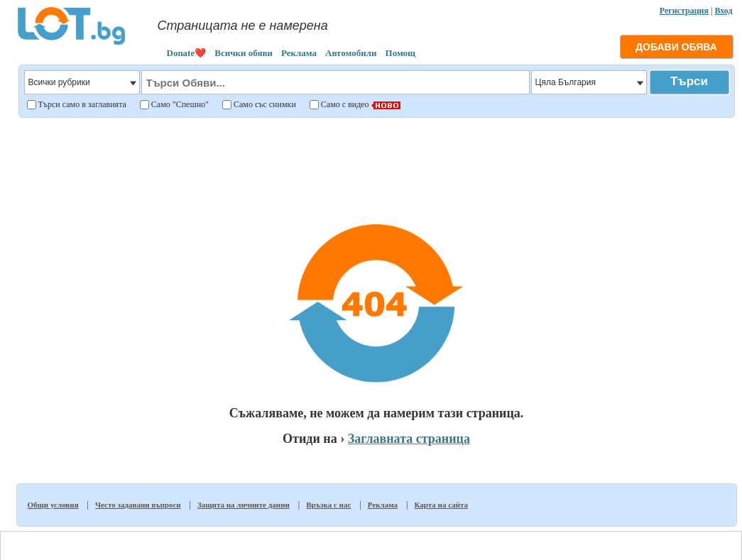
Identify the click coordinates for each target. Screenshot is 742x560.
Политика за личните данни (483, 539)
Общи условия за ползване (385, 539)
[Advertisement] (377, 159)
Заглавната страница (409, 439)
